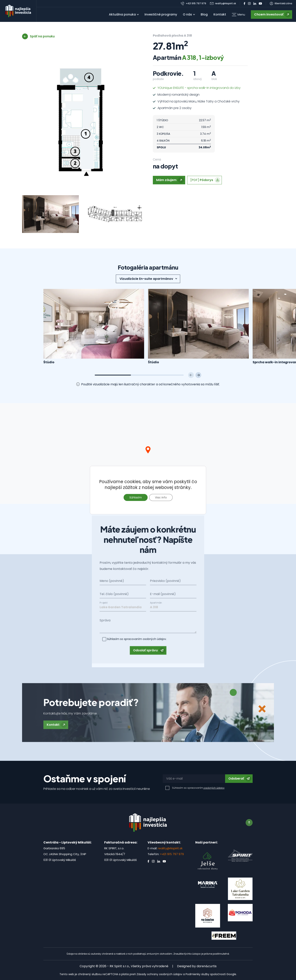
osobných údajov (214, 788)
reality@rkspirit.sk (170, 848)
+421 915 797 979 (172, 854)
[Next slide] (198, 375)
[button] (238, 15)
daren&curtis (207, 966)
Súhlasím (136, 497)
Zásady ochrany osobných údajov (159, 974)
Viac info (161, 497)
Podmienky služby (197, 974)
